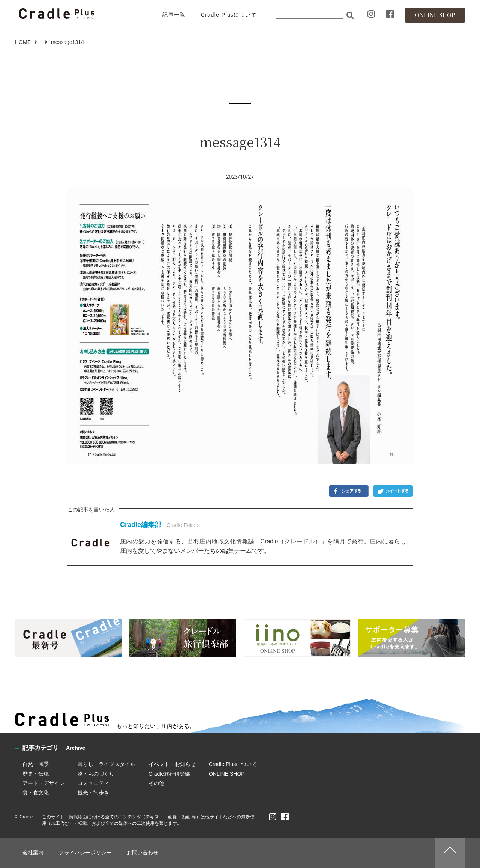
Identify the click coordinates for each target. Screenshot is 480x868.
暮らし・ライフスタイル (106, 764)
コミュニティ (93, 783)
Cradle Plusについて (229, 15)
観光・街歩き (93, 793)
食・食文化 (36, 793)
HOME (23, 42)
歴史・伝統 (36, 774)
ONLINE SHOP (227, 774)
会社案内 (33, 853)
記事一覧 (174, 15)
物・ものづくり (96, 774)
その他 (156, 783)
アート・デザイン (43, 783)
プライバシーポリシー (85, 853)
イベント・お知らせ (172, 764)
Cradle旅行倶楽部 (169, 774)
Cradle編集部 (141, 525)
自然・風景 (36, 764)
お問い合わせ (142, 853)
